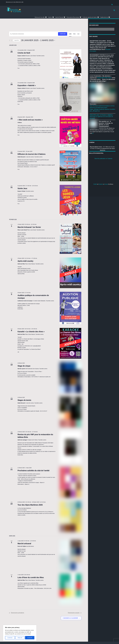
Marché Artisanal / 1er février (29, 227)
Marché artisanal (24, 544)
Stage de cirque (24, 366)
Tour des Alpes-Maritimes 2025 (30, 505)
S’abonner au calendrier (70, 618)
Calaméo (101, 184)
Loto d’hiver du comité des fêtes (31, 577)
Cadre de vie (104, 17)
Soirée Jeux (22, 188)
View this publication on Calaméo (103, 159)
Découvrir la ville (40, 17)
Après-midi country (25, 261)
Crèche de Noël (24, 53)
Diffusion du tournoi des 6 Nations (31, 154)
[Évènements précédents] (10, 40)
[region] (20, 633)
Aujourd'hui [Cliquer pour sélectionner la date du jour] (17, 40)
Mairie (50, 17)
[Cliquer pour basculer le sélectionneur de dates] (38, 40)
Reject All (20, 638)
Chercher (63, 34)
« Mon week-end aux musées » (30, 120)
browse (106, 184)
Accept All (30, 638)
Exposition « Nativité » (27, 85)
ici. (93, 133)
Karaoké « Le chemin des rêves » (31, 332)
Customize (10, 638)
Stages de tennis (24, 400)
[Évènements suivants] (11, 40)
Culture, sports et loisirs (90, 17)
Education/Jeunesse (73, 17)
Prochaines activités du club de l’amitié (33, 471)
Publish (95, 184)
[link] (104, 78)
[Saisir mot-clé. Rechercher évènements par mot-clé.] (31, 34)
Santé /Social (59, 17)
